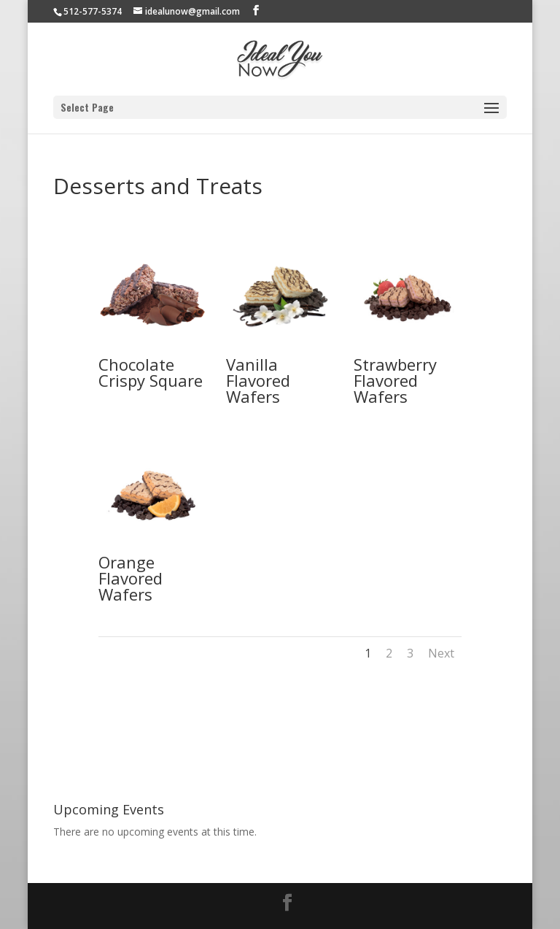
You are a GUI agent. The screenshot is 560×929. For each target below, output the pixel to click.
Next (441, 653)
